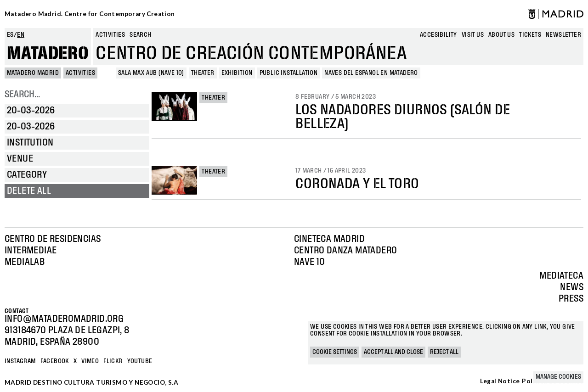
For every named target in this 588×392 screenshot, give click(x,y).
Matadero (48, 54)
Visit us (473, 35)
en (21, 35)
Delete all (29, 191)
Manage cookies (558, 377)
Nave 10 (310, 262)
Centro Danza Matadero (345, 251)
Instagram (20, 361)
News (572, 287)
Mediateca (561, 276)
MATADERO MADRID (33, 73)
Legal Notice (500, 381)
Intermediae (31, 251)
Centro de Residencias (53, 239)
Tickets (530, 35)
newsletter (563, 35)
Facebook (55, 361)
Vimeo (90, 361)
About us (501, 35)
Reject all (444, 352)
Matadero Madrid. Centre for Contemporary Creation (90, 14)
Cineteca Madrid (329, 239)
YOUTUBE (140, 361)
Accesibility (438, 35)
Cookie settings (335, 352)
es (10, 35)
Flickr (113, 361)
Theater (213, 98)
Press (571, 299)
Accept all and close (393, 352)
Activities (110, 35)
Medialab (25, 262)
